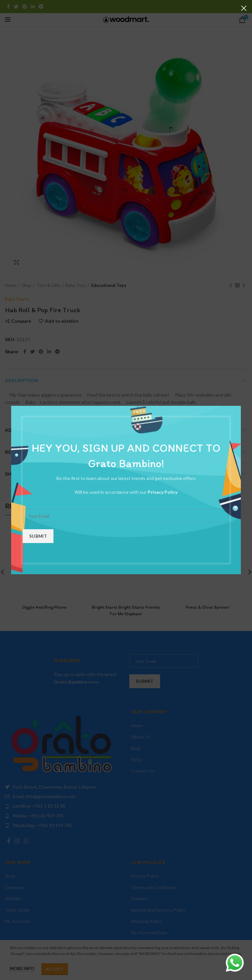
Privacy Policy (163, 492)
